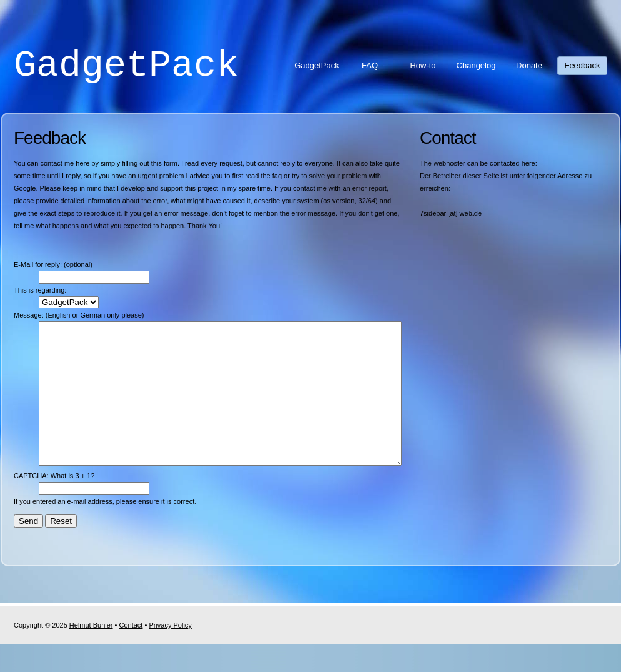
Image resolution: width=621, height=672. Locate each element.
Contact (131, 653)
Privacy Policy (170, 653)
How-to (423, 65)
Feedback (582, 65)
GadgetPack (126, 66)
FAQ (370, 65)
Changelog (476, 65)
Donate (529, 65)
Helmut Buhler (91, 653)
